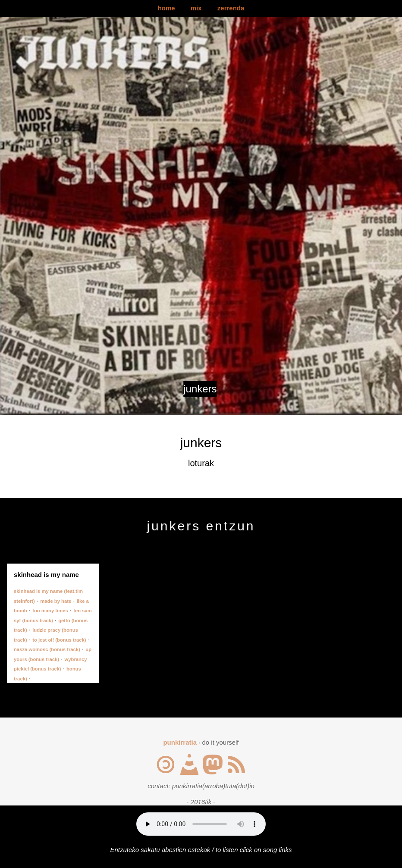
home (166, 8)
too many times (50, 611)
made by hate (56, 601)
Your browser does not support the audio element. (201, 824)
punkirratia (180, 742)
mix (196, 8)
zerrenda (231, 8)
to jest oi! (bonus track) (59, 640)
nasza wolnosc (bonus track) (47, 649)
